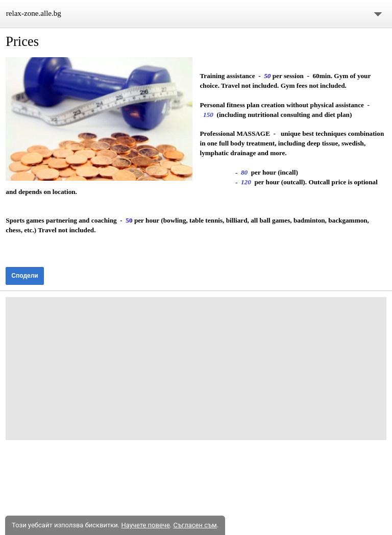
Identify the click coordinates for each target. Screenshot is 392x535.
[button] (99, 119)
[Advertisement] (196, 369)
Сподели (24, 276)
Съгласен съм (195, 525)
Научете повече (145, 525)
